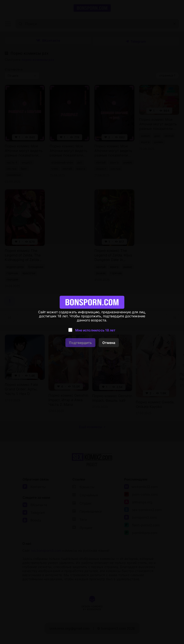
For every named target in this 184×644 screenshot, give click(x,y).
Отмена (109, 343)
